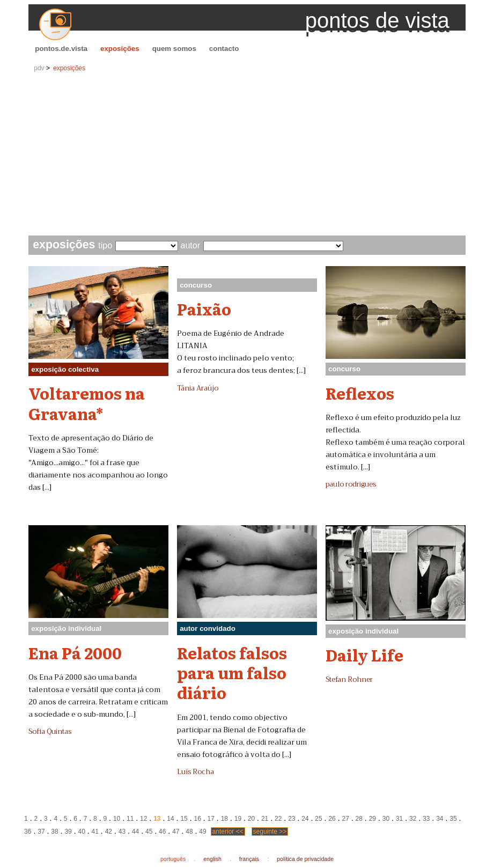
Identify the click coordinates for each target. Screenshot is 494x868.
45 (149, 832)
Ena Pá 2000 (75, 652)
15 (184, 819)
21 (265, 819)
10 (117, 819)
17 (211, 819)
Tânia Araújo (198, 388)
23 (292, 819)
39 (68, 832)
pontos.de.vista (61, 49)
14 (170, 819)
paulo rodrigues (351, 484)
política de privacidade (305, 859)
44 (135, 832)
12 (143, 819)
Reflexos (360, 393)
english (212, 859)
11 (130, 819)
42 (109, 832)
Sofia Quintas (50, 732)
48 (189, 832)
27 (346, 819)
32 (413, 819)
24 (305, 819)
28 (359, 819)
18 (224, 819)
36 (28, 832)
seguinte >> (270, 832)
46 (162, 832)
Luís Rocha (196, 772)
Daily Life (364, 654)
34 (440, 819)
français (249, 859)
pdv (39, 68)
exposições (120, 49)
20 (251, 819)
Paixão (204, 308)
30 (386, 819)
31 (399, 819)
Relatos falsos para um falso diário (232, 672)
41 (95, 832)
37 (41, 832)
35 (453, 819)
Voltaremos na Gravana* (87, 403)
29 (373, 819)
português (173, 859)
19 (238, 819)
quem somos (174, 49)
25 (318, 819)
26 (332, 819)
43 (122, 832)
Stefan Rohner (349, 680)
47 (176, 832)
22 (278, 819)
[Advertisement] (247, 155)
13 (157, 819)
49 (202, 832)
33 (426, 819)
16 (197, 819)
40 (81, 832)
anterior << (228, 832)
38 (54, 832)
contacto (224, 49)
